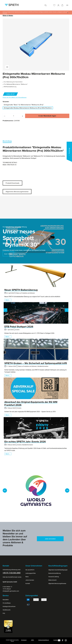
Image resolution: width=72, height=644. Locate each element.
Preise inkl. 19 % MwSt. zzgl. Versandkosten (15, 97)
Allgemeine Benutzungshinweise (17, 192)
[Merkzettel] (54, 5)
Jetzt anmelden (50, 539)
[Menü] (67, 5)
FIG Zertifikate (7, 603)
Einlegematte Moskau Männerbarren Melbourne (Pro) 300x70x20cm (28, 108)
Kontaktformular (13, 577)
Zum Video (8, 254)
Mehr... (8, 300)
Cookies (55, 640)
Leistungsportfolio (31, 573)
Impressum (24, 640)
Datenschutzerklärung (54, 573)
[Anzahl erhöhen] (23, 116)
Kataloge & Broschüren (9, 606)
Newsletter (6, 600)
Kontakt (28, 583)
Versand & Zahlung (54, 577)
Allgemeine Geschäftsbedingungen (58, 570)
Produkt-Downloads (12, 183)
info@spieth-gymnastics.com (11, 591)
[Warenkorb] (62, 5)
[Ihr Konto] (58, 5)
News (27, 577)
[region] (36, 45)
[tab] (7, 141)
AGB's (32, 640)
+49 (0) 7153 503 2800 (12, 573)
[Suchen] (46, 5)
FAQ (4, 613)
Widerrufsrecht (52, 580)
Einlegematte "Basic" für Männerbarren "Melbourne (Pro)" (24, 105)
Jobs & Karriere (30, 580)
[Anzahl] (14, 116)
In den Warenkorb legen (47, 116)
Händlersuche (7, 610)
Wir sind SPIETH (30, 570)
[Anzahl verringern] (5, 116)
